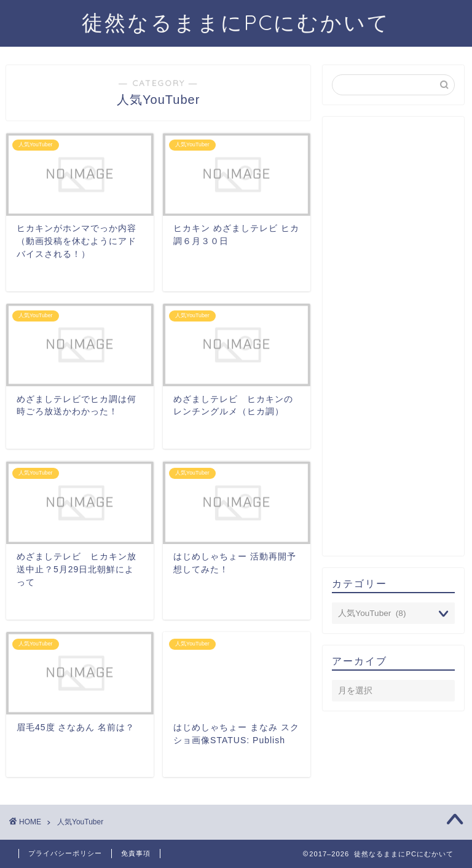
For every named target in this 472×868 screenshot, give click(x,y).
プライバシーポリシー (65, 853)
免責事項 (136, 853)
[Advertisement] (393, 336)
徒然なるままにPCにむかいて (236, 22)
